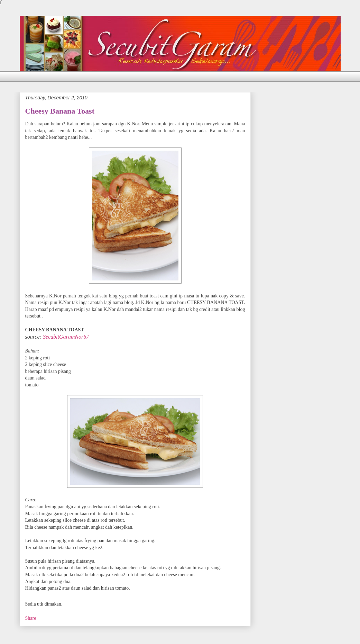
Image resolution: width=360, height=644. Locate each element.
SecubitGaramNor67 (66, 337)
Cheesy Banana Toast (60, 111)
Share (31, 618)
